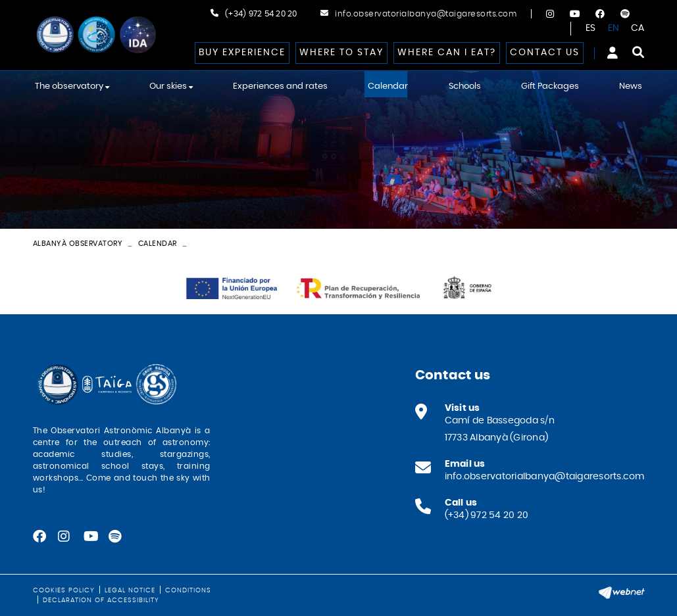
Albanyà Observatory (78, 244)
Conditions (188, 590)
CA (638, 28)
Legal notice (130, 590)
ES (591, 28)
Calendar (158, 244)
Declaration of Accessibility (101, 600)
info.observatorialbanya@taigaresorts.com (426, 14)
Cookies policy (64, 590)
